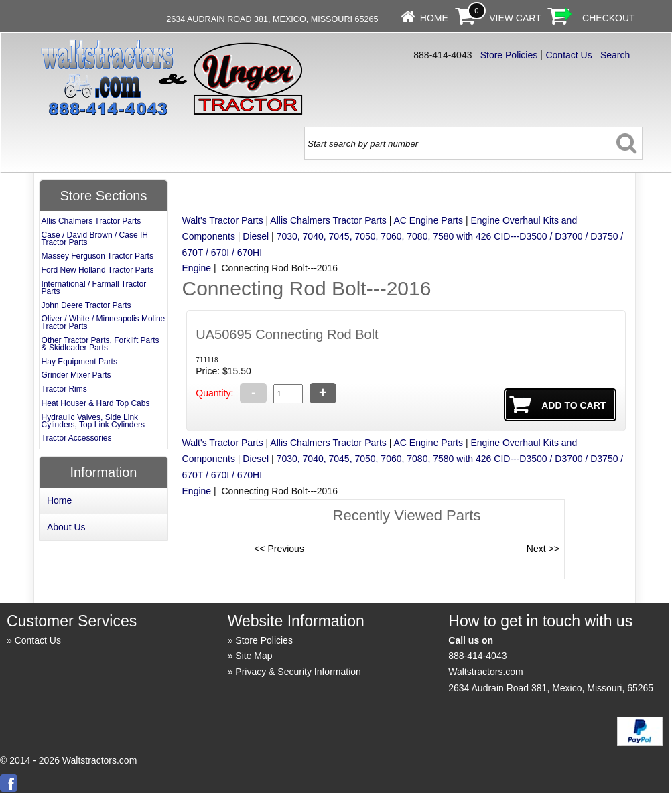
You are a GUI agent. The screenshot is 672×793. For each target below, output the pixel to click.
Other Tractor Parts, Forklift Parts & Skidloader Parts (100, 344)
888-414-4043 (477, 656)
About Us (66, 527)
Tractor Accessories (77, 438)
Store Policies (509, 55)
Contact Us (568, 55)
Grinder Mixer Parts (76, 375)
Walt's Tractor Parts (223, 220)
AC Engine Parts (429, 220)
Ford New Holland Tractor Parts (98, 270)
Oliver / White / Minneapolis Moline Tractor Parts (104, 322)
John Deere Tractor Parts (86, 305)
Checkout (609, 18)
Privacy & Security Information (298, 672)
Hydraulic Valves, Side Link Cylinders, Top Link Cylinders (93, 421)
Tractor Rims (64, 389)
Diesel (256, 236)
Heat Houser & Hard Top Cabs (96, 403)
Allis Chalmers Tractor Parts (328, 220)
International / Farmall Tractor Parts (94, 288)
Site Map (254, 656)
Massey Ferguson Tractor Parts (97, 256)
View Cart (515, 18)
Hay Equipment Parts (79, 362)
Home (434, 18)
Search (615, 55)
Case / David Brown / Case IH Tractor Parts (95, 239)
